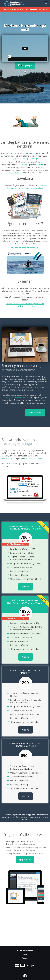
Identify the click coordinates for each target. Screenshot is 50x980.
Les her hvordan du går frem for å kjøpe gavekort (27, 187)
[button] (25, 72)
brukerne (39, 165)
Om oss (25, 958)
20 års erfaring (15, 173)
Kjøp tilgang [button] (35, 413)
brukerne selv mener (33, 458)
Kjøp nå (26, 587)
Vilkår (25, 955)
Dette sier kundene (25, 951)
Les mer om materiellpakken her (25, 247)
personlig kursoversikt (12, 397)
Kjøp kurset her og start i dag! (25, 158)
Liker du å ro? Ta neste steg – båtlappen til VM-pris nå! (25, 9)
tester (24, 165)
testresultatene (8, 458)
